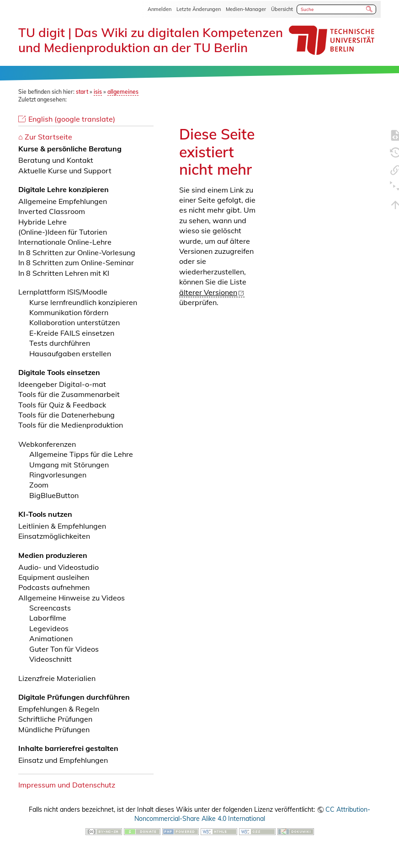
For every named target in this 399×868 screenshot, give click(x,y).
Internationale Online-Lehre (65, 242)
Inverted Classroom (52, 211)
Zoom (39, 485)
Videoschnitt (51, 659)
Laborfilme (48, 618)
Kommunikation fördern (69, 312)
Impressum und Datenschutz (67, 785)
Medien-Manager (246, 9)
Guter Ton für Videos (64, 649)
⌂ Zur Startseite (45, 137)
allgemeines (123, 92)
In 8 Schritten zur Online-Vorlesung (77, 252)
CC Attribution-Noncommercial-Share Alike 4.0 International (253, 814)
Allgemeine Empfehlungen (63, 201)
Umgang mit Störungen (69, 465)
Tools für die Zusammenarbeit (69, 394)
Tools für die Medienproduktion (71, 425)
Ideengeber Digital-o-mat (62, 384)
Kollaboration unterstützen (74, 322)
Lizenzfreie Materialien (57, 678)
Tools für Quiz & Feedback (62, 405)
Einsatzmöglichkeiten (54, 536)
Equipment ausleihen (54, 577)
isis (98, 92)
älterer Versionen (208, 292)
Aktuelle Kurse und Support (65, 171)
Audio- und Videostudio (59, 567)
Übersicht (282, 9)
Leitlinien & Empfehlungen (62, 526)
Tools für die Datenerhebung (66, 415)
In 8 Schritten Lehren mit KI (64, 273)
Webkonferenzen (47, 444)
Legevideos (49, 628)
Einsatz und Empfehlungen (63, 760)
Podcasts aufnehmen (54, 587)
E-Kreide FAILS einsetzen (72, 333)
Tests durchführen (60, 343)
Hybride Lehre (43, 222)
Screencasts (50, 608)
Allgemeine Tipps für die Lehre (81, 454)
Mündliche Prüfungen (54, 729)
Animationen (51, 638)
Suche (370, 9)
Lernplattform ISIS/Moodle (63, 292)
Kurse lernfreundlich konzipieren (83, 302)
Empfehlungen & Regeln (59, 709)
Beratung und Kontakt (56, 160)
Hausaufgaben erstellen (70, 354)
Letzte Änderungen (199, 9)
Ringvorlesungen (58, 475)
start (82, 92)
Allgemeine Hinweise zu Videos (72, 598)
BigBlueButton (54, 495)
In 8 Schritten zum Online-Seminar (76, 263)
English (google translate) (72, 119)
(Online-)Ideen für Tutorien (63, 232)
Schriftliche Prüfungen (55, 719)
